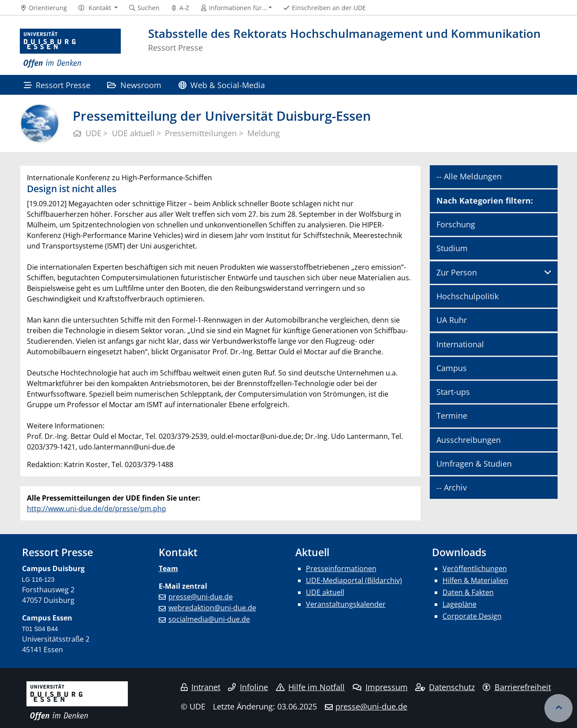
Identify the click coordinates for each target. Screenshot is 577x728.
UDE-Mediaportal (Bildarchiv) (354, 580)
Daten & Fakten (468, 592)
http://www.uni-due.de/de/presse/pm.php (97, 509)
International (460, 344)
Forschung (456, 224)
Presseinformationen (341, 568)
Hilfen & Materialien (475, 580)
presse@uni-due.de (201, 597)
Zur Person (457, 272)
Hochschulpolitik (467, 296)
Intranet (201, 687)
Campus (452, 368)
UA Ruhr (452, 320)
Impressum (380, 687)
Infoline (248, 687)
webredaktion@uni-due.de (212, 608)
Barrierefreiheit (517, 687)
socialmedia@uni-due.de (209, 619)
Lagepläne (460, 604)
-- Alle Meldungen (469, 176)
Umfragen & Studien (474, 464)
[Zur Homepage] (71, 48)
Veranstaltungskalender (346, 604)
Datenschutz (445, 687)
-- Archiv (452, 487)
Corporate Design (472, 616)
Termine (452, 416)
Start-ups (453, 392)
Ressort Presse (57, 85)
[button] (98, 8)
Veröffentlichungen (475, 568)
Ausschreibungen (469, 440)
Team (168, 568)
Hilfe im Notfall (311, 687)
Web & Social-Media (222, 85)
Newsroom (134, 85)
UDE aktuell (325, 592)
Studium (452, 248)
